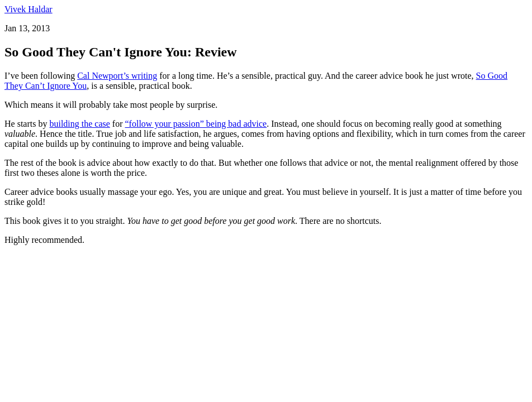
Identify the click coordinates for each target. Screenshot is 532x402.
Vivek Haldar (28, 9)
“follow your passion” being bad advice (196, 124)
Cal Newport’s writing (117, 76)
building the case (79, 124)
